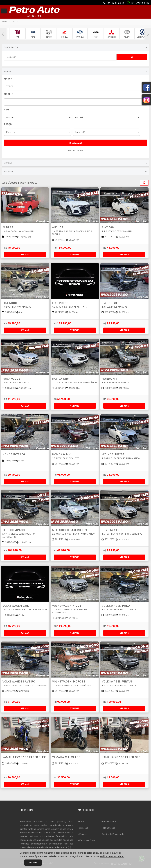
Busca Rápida (75, 48)
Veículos (83, 834)
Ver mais (25, 255)
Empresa (83, 828)
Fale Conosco (108, 828)
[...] (69, 847)
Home (5, 22)
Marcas (75, 163)
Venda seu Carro (87, 840)
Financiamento (109, 822)
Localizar (75, 143)
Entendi (33, 862)
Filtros (75, 72)
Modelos (75, 172)
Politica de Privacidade (112, 834)
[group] (17, 33)
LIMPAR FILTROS (76, 150)
